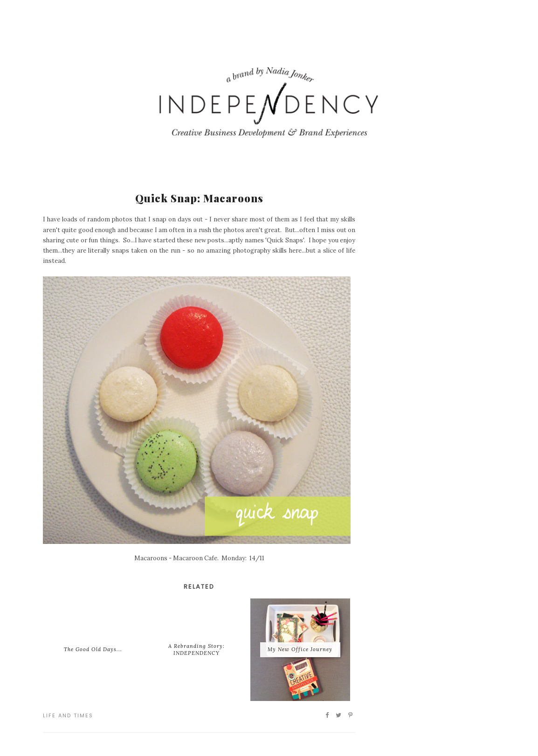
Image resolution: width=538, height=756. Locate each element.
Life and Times (68, 715)
